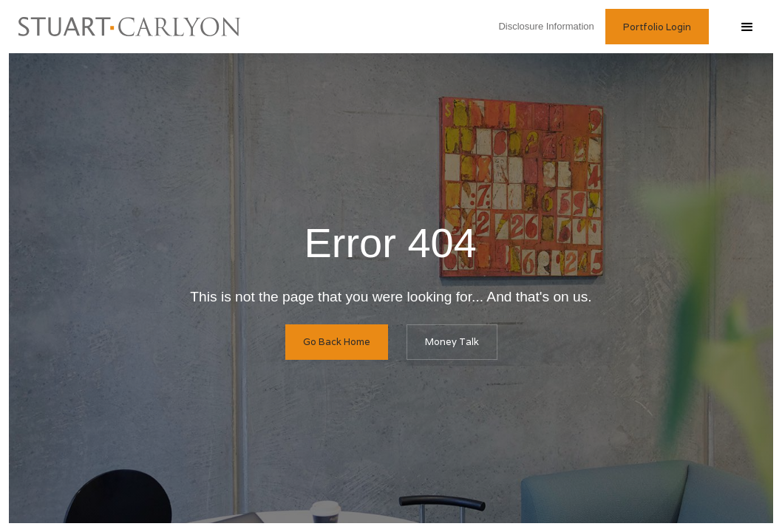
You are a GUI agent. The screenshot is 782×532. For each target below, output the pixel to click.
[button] (747, 27)
